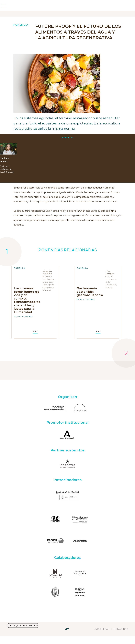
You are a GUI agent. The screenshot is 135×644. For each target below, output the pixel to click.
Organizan (68, 397)
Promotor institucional (68, 422)
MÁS (35, 331)
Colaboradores (67, 558)
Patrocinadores (68, 480)
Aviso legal (102, 629)
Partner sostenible (68, 450)
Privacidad (121, 629)
